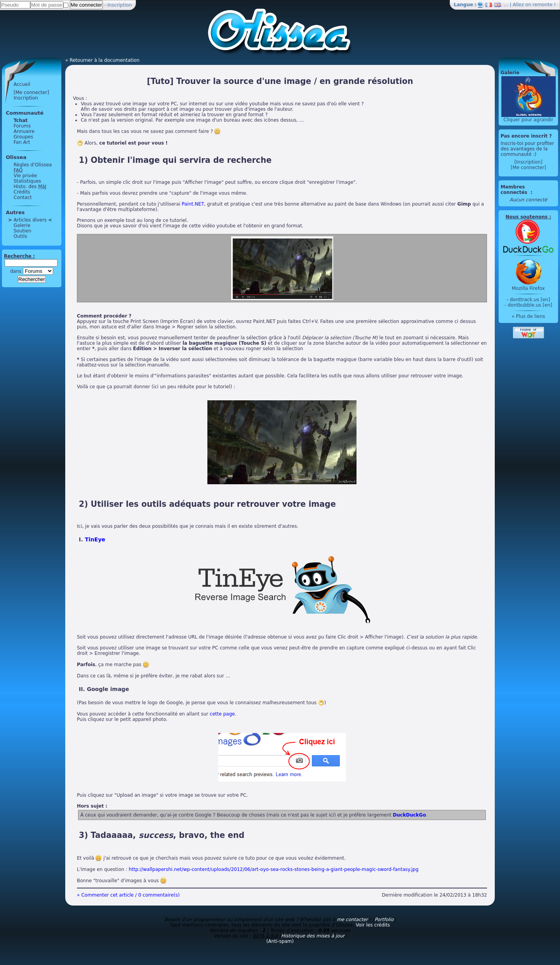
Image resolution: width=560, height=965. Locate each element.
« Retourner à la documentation (102, 60)
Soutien (23, 231)
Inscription (120, 5)
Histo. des (30, 187)
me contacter (352, 920)
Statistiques (27, 181)
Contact (23, 197)
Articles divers (30, 220)
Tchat (21, 120)
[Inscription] (528, 162)
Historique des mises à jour (313, 936)
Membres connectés (515, 190)
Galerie (22, 225)
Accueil (22, 84)
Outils (20, 236)
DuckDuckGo (410, 815)
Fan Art (22, 142)
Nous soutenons (527, 217)
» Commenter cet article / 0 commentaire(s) (128, 895)
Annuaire (24, 131)
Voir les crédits (373, 925)
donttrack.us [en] (530, 300)
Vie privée (25, 176)
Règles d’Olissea (33, 165)
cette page (222, 714)
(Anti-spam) (280, 941)
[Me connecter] (31, 92)
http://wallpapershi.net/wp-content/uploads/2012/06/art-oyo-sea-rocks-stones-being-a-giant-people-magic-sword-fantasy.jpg (274, 869)
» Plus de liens (528, 316)
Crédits (22, 192)
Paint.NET (193, 204)
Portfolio (384, 920)
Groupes (23, 137)
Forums (22, 126)
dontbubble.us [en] (530, 305)
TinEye (95, 539)
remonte (543, 5)
